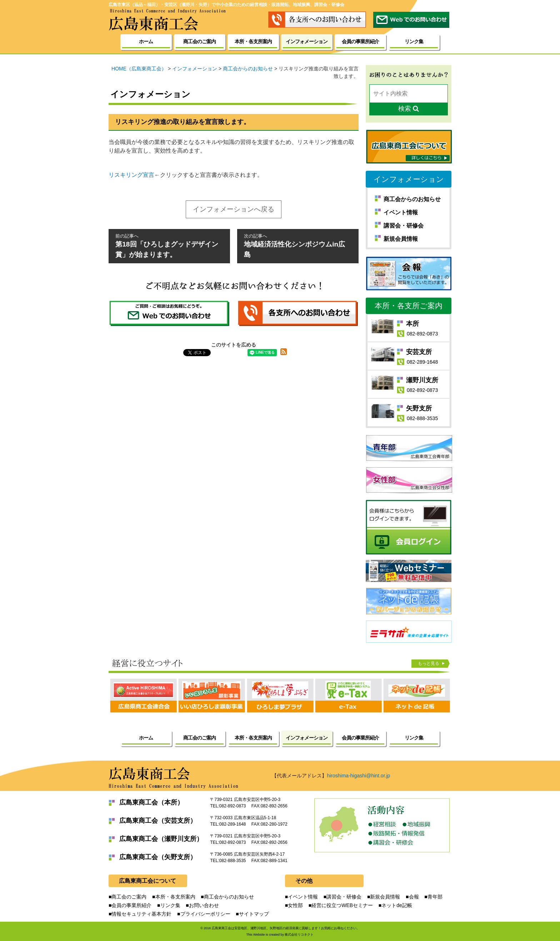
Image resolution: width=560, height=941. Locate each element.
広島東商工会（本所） (151, 802)
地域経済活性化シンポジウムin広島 (298, 245)
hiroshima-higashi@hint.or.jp (358, 776)
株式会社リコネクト (299, 935)
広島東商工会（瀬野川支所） (161, 839)
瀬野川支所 (422, 380)
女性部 (295, 905)
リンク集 (414, 41)
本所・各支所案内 (253, 41)
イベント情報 (401, 212)
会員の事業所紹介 (360, 41)
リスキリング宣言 (131, 175)
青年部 (435, 897)
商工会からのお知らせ (412, 199)
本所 (412, 324)
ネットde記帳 (397, 905)
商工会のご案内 (199, 41)
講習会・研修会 (404, 226)
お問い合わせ (204, 905)
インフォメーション (409, 179)
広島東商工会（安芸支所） (158, 821)
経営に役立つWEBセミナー (342, 905)
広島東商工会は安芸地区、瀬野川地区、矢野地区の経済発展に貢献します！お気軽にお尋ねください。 (286, 928)
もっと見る (429, 663)
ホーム (146, 41)
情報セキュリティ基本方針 (141, 914)
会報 (414, 897)
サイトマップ (254, 914)
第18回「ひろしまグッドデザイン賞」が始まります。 (169, 245)
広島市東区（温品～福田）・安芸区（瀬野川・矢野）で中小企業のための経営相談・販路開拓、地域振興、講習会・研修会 (226, 5)
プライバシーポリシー (205, 914)
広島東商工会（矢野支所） (158, 857)
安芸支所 (419, 352)
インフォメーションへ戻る (234, 209)
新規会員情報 (401, 239)
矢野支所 (419, 408)
